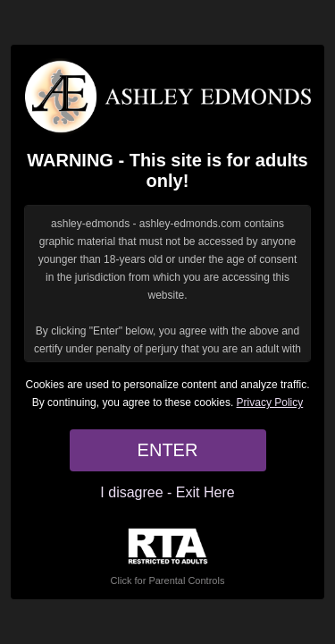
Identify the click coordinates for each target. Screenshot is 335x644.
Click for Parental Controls (168, 557)
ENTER (168, 450)
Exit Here (205, 492)
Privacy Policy (270, 402)
